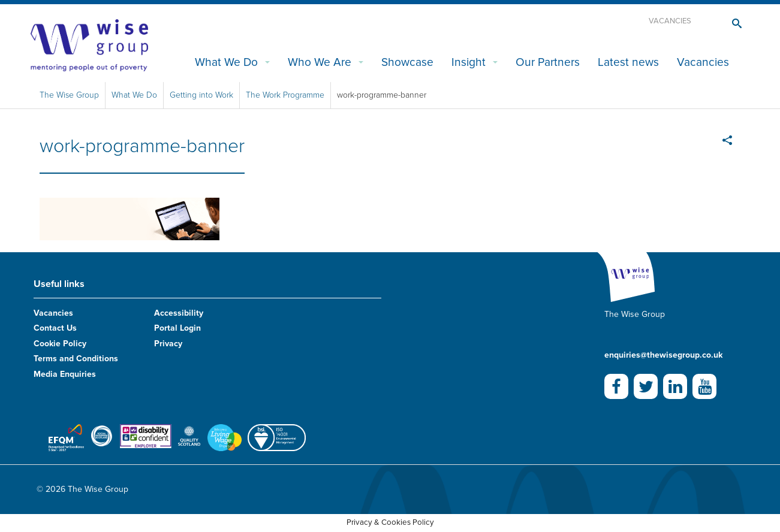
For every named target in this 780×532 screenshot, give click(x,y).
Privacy (168, 344)
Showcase (407, 62)
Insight (469, 62)
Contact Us (55, 328)
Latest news (628, 62)
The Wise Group (69, 95)
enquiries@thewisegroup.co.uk (663, 355)
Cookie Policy (60, 344)
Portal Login (177, 328)
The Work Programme (285, 95)
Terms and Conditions (76, 359)
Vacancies (670, 21)
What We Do (226, 62)
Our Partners (548, 62)
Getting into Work (201, 95)
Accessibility (179, 313)
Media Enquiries (65, 374)
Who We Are (320, 62)
